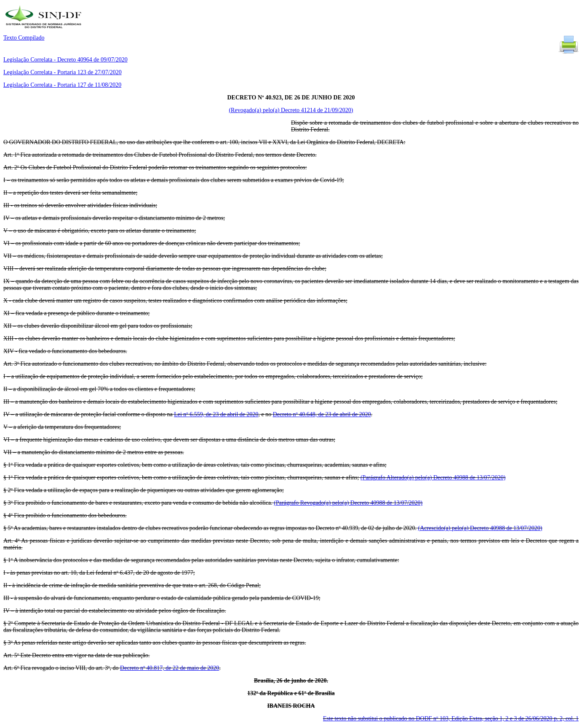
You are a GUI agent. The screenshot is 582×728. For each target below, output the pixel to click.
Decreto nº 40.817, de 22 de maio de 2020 (170, 668)
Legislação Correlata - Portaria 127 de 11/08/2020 (62, 85)
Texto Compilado (24, 38)
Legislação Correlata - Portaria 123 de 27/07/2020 (63, 72)
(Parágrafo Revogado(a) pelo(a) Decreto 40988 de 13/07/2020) (348, 503)
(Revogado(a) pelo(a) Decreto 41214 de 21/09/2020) (291, 110)
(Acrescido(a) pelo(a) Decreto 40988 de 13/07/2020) (480, 528)
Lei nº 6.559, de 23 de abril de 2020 (216, 414)
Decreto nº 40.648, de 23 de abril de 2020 (322, 414)
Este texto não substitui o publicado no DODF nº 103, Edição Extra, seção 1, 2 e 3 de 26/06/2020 (451, 719)
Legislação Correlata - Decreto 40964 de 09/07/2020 (65, 60)
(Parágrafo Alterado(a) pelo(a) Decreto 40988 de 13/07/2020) (433, 478)
